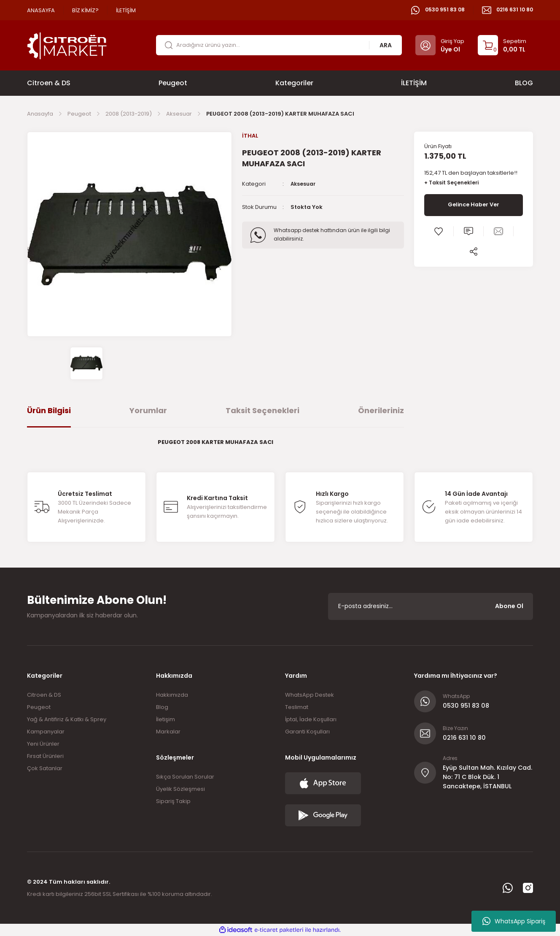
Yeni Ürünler (43, 744)
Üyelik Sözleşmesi (180, 789)
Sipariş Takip (173, 801)
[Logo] (67, 45)
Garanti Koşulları (307, 732)
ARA (386, 45)
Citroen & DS (44, 695)
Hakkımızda (172, 695)
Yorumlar (148, 410)
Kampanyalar (46, 732)
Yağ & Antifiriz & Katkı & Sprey (67, 719)
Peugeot (39, 707)
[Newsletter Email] (431, 606)
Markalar (168, 732)
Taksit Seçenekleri (262, 410)
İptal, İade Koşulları (311, 719)
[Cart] (502, 45)
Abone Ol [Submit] (509, 606)
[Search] (279, 45)
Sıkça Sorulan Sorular (185, 777)
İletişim (166, 719)
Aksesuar (304, 184)
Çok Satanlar (45, 768)
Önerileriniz (381, 410)
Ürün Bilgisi (49, 410)
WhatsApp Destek (310, 695)
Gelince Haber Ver (474, 206)
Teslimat (297, 707)
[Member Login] (440, 45)
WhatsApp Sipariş (514, 921)
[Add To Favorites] (439, 232)
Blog (162, 707)
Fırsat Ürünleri (45, 756)
